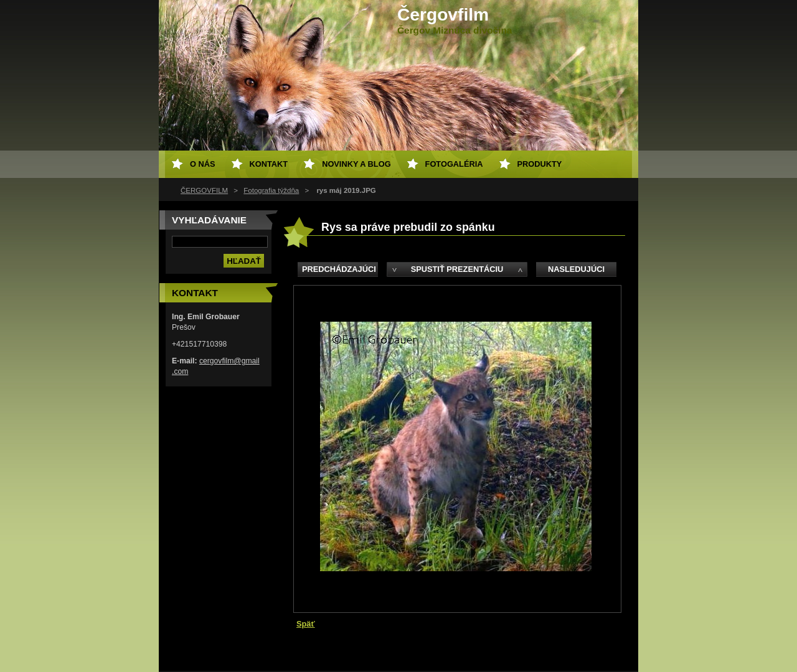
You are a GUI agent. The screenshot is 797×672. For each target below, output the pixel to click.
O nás (203, 164)
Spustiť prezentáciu (457, 269)
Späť (306, 624)
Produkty (540, 164)
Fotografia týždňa (271, 190)
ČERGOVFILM (204, 190)
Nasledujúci (576, 269)
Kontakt (269, 164)
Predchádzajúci (339, 269)
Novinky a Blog (356, 164)
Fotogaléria (454, 164)
